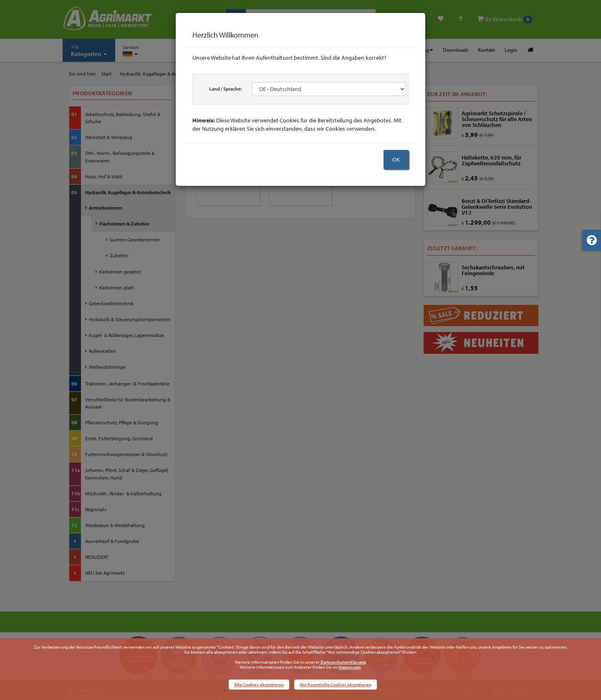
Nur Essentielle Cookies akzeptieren (336, 685)
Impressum (350, 667)
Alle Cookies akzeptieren (259, 685)
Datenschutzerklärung (343, 662)
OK (396, 160)
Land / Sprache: (225, 89)
